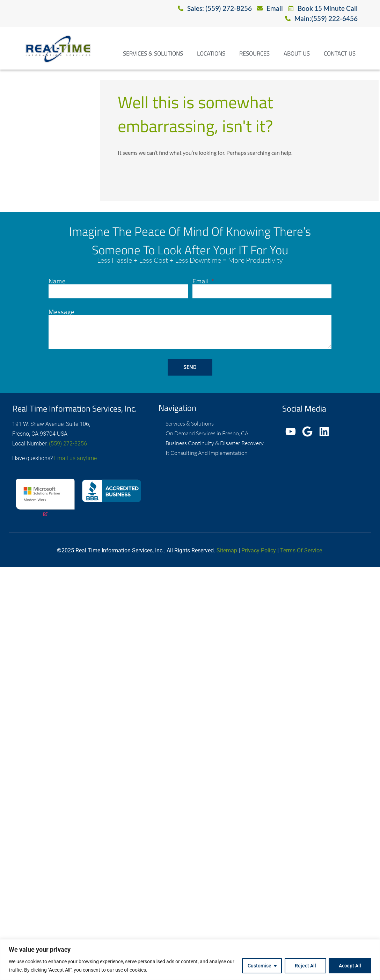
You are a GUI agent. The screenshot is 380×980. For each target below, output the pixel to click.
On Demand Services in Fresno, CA (207, 433)
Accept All (350, 966)
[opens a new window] (45, 498)
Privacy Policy (259, 550)
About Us (297, 53)
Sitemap (227, 550)
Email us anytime (75, 458)
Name (57, 281)
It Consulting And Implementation (207, 453)
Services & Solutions (153, 53)
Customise (259, 966)
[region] (190, 960)
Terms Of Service (301, 550)
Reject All (305, 966)
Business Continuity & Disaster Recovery (215, 443)
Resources (254, 53)
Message (61, 312)
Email (202, 281)
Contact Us (340, 53)
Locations (211, 53)
